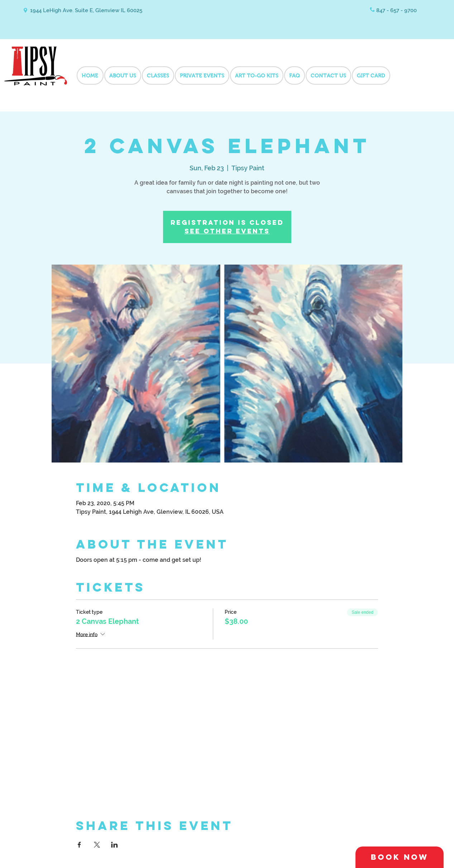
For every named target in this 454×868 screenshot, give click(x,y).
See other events (227, 231)
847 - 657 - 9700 (396, 10)
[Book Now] (400, 857)
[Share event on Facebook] (79, 845)
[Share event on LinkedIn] (114, 845)
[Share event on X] (97, 845)
